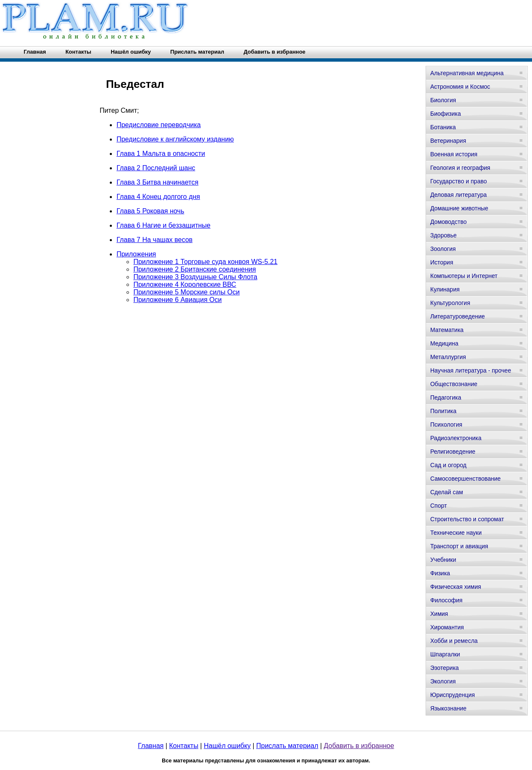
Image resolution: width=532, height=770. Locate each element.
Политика (443, 411)
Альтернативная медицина (467, 73)
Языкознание (448, 708)
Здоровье (444, 235)
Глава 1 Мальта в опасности (161, 154)
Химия (439, 614)
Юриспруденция (453, 695)
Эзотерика (445, 668)
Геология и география (460, 168)
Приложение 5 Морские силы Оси (187, 292)
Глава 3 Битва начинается (157, 182)
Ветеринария (448, 141)
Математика (447, 330)
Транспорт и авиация (459, 546)
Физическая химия (456, 587)
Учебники (443, 560)
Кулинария (445, 289)
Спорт (438, 506)
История (442, 262)
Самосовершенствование (465, 479)
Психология (446, 424)
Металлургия (448, 357)
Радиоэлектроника (456, 438)
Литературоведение (457, 316)
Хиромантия (447, 627)
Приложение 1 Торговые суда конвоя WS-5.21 (205, 262)
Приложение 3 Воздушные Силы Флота (195, 277)
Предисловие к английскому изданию (175, 139)
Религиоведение (453, 452)
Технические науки (456, 533)
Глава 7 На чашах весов (155, 240)
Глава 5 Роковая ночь (150, 211)
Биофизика (446, 114)
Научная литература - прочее (471, 370)
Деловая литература (459, 195)
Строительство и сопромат (467, 519)
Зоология (443, 249)
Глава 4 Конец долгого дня (158, 197)
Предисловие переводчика (159, 125)
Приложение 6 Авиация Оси (178, 300)
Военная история (454, 154)
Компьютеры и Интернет (464, 276)
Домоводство (448, 222)
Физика (440, 573)
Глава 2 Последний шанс (156, 168)
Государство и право (459, 181)
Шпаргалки (445, 654)
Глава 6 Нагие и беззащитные (164, 225)
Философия (446, 600)
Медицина (444, 343)
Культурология (450, 303)
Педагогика (446, 397)
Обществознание (454, 384)
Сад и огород (448, 465)
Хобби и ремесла (454, 641)
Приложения (136, 254)
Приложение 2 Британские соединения (195, 269)
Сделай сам (447, 492)
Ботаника (443, 127)
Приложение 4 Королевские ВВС (185, 284)
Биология (443, 100)
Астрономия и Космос (460, 87)
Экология (443, 681)
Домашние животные (459, 208)
